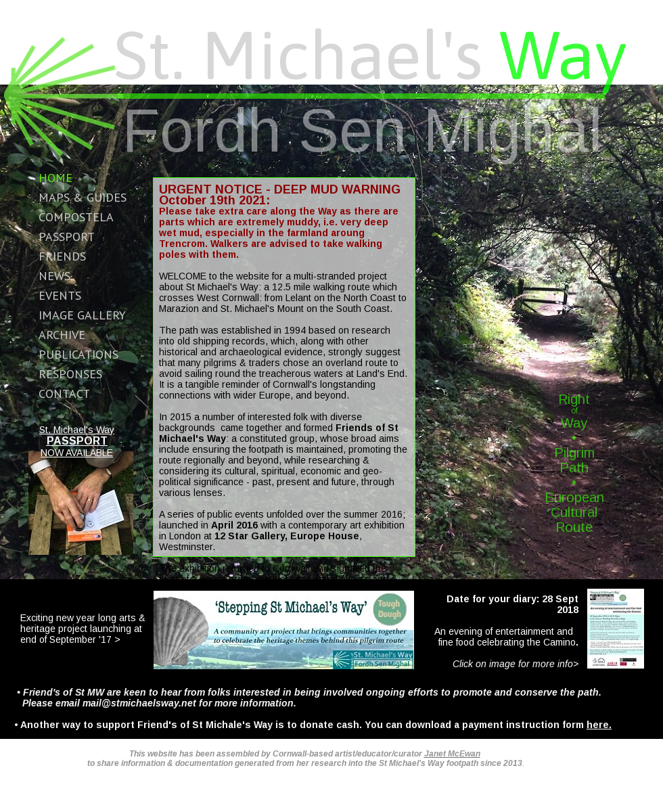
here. (599, 725)
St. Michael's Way (77, 430)
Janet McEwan (452, 754)
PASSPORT (77, 441)
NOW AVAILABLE (77, 453)
